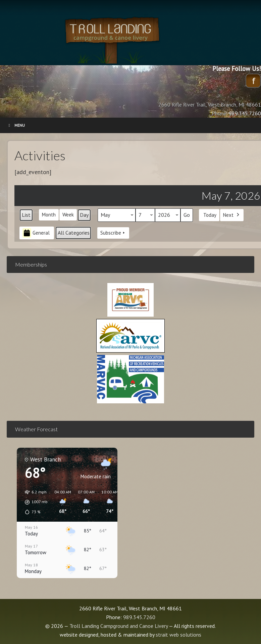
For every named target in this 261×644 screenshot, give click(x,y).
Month (49, 215)
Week (68, 215)
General (36, 233)
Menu (16, 125)
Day (84, 215)
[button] (34, 502)
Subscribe (113, 233)
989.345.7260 (139, 617)
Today (210, 215)
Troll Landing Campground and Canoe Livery (130, 38)
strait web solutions (178, 635)
